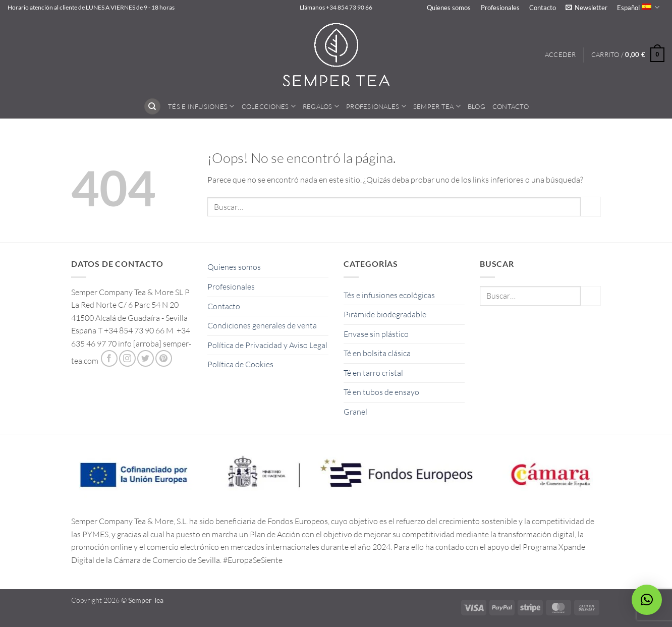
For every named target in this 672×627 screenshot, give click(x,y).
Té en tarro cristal (373, 373)
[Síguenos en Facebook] (109, 358)
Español (638, 7)
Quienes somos (449, 8)
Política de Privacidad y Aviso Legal (267, 345)
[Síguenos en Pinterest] (164, 358)
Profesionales (500, 8)
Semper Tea (437, 106)
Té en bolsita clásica (377, 353)
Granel (355, 412)
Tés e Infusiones (201, 106)
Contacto (543, 8)
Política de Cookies (240, 364)
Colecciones (269, 106)
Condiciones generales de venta (262, 325)
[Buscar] (152, 107)
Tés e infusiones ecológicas (389, 295)
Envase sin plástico (376, 334)
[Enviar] (591, 207)
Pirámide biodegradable (385, 314)
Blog (477, 106)
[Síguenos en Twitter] (146, 358)
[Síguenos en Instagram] (127, 358)
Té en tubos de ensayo (381, 392)
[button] (586, 8)
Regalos (321, 106)
